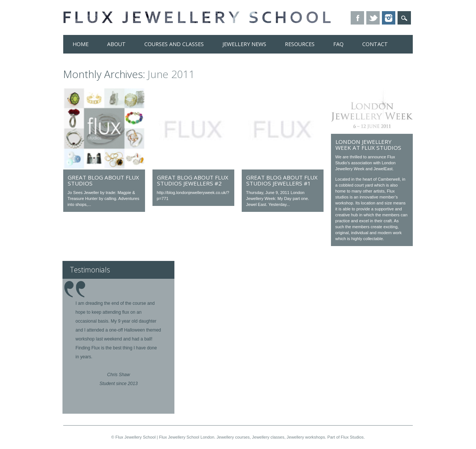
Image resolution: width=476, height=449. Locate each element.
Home (81, 44)
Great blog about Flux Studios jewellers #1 (282, 180)
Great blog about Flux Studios (103, 180)
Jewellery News (244, 44)
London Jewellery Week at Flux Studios (368, 145)
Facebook (357, 18)
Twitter (373, 18)
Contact (375, 44)
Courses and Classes (174, 44)
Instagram (389, 18)
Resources (300, 44)
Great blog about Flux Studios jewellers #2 (193, 180)
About (116, 44)
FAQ (338, 44)
